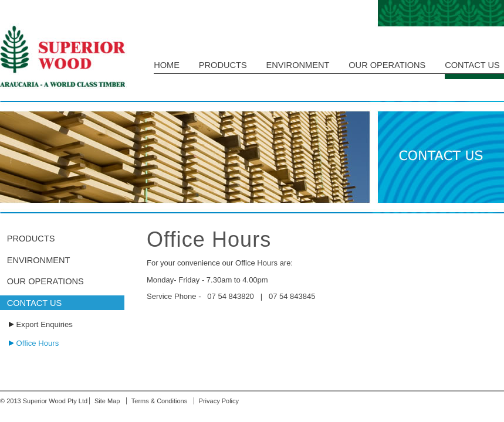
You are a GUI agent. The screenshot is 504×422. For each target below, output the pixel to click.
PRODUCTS (223, 65)
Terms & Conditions (159, 401)
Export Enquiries (45, 324)
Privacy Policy (219, 401)
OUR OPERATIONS (387, 65)
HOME (167, 65)
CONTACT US (472, 65)
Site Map (107, 401)
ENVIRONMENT (298, 65)
